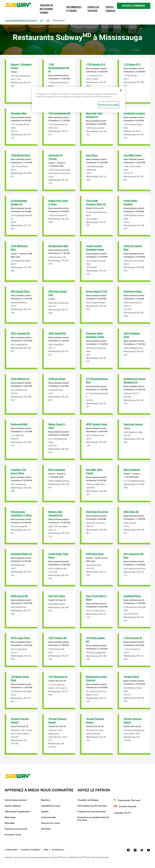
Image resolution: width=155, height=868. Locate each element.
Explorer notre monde (16, 829)
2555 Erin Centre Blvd (133, 248)
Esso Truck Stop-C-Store (96, 598)
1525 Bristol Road (20, 155)
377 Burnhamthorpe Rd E (97, 381)
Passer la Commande (134, 6)
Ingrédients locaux (51, 806)
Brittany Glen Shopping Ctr (55, 514)
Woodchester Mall (58, 246)
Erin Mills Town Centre (94, 471)
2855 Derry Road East (57, 293)
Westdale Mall (19, 113)
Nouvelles (10, 823)
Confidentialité (11, 850)
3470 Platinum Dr (20, 379)
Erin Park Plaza (57, 596)
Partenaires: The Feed (129, 800)
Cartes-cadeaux (13, 806)
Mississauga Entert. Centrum (97, 679)
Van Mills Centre (133, 155)
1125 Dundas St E (96, 64)
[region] (78, 100)
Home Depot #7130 (97, 291)
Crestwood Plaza (133, 291)
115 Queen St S (132, 64)
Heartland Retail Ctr (21, 554)
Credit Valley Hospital (131, 202)
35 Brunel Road (57, 379)
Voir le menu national (16, 800)
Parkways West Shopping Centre (95, 335)
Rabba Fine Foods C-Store (58, 202)
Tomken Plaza (131, 677)
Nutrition (46, 800)
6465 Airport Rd (19, 596)
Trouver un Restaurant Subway (46, 9)
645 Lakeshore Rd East (134, 556)
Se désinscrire (58, 850)
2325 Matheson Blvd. (19, 248)
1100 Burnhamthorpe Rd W (59, 68)
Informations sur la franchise (92, 806)
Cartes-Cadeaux (110, 9)
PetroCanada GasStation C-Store (21, 514)
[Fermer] (121, 90)
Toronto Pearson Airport (20, 721)
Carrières (46, 829)
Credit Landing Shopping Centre (95, 248)
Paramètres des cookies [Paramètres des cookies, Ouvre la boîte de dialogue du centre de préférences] (109, 105)
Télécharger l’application (17, 812)
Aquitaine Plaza (132, 596)
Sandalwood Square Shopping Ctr (135, 381)
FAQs (46, 850)
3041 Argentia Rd (20, 333)
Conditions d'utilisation (31, 850)
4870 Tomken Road (97, 424)
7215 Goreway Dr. (58, 677)
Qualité (45, 812)
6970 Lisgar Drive (20, 638)
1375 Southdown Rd (59, 113)
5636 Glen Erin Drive (97, 512)
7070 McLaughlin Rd (95, 640)
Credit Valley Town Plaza (58, 556)
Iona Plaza (92, 155)
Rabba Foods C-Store (57, 426)
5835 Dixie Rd (131, 512)
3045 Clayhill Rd (57, 333)
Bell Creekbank (57, 470)
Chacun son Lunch (51, 823)
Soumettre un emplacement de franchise (93, 819)
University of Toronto (55, 157)
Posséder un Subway (88, 800)
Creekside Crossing (134, 113)
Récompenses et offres (74, 9)
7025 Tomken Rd (58, 638)
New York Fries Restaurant (94, 115)
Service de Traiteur (93, 9)
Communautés (49, 817)
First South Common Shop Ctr (96, 202)
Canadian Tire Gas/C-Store (18, 471)
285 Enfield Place (20, 291)
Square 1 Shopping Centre (21, 66)
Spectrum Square (133, 424)
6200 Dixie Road (95, 554)
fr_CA (122, 813)
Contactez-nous (13, 835)
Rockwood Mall (19, 424)
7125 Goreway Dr (133, 638)
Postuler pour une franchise (92, 812)
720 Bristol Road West (20, 679)
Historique (10, 817)
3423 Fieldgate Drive (132, 335)
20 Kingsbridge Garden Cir (19, 202)
